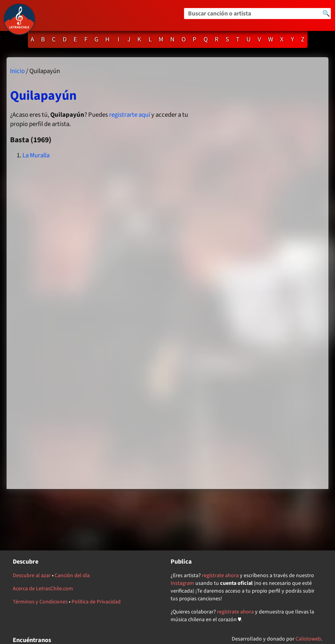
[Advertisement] (263, 273)
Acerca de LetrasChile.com (43, 589)
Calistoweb (308, 639)
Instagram (182, 583)
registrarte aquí (130, 115)
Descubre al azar (32, 576)
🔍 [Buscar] (326, 14)
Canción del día (72, 576)
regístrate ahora (220, 576)
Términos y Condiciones (40, 602)
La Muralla (36, 155)
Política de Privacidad (96, 602)
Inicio (17, 71)
